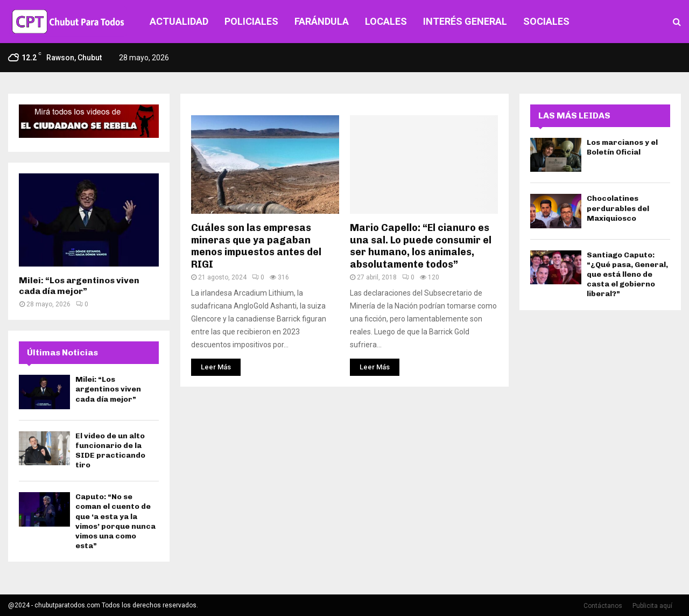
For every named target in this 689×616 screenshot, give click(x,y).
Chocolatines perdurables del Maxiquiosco (618, 208)
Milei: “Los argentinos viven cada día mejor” (79, 286)
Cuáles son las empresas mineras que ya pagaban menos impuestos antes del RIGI (256, 246)
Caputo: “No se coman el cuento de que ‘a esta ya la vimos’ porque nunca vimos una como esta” (115, 521)
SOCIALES (546, 21)
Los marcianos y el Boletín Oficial (622, 147)
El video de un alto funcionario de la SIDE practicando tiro (110, 451)
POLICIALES (251, 21)
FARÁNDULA (322, 21)
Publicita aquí (652, 606)
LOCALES (386, 21)
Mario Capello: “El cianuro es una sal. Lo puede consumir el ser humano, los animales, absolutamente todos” (421, 246)
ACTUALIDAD (179, 21)
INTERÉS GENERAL (465, 21)
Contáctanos (603, 606)
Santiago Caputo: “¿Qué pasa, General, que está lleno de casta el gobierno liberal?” (627, 275)
